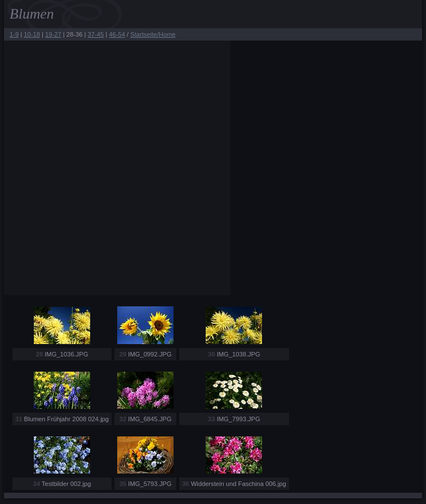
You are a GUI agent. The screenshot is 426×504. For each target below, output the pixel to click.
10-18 (32, 34)
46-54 (117, 34)
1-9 (14, 34)
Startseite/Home (153, 34)
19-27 (53, 34)
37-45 (96, 34)
